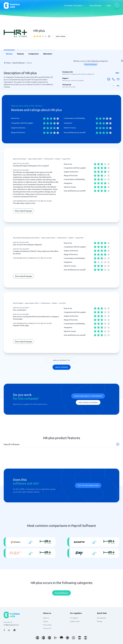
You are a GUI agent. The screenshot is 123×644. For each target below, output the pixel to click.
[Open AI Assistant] (14, 630)
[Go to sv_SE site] (37, 638)
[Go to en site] (73, 638)
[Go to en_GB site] (67, 638)
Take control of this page (88, 402)
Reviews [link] (9, 54)
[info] (49, 36)
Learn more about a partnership (88, 396)
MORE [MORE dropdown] (109, 6)
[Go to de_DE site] (61, 638)
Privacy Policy (47, 625)
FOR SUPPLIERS (95, 6)
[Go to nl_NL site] (80, 638)
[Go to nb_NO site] (49, 638)
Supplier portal (75, 621)
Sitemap (100, 621)
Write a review (61, 36)
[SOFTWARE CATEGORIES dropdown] (74, 6)
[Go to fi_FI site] (55, 638)
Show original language (23, 211)
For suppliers (74, 618)
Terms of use (47, 628)
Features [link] (20, 54)
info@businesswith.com (11, 625)
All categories (101, 618)
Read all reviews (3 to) (62, 360)
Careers (46, 621)
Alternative (48, 54)
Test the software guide (88, 485)
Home (8, 63)
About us (46, 618)
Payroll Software (18, 63)
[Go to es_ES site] (86, 638)
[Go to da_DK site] (43, 638)
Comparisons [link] (34, 54)
